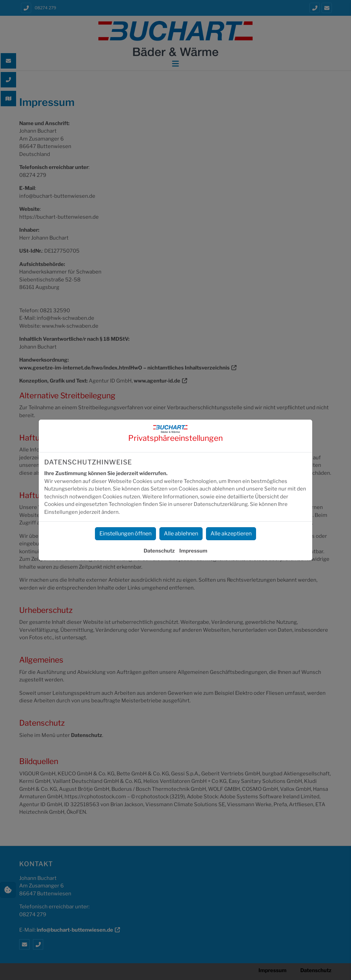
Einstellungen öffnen (125, 534)
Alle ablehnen (181, 534)
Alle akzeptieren (231, 534)
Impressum (193, 551)
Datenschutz (159, 551)
